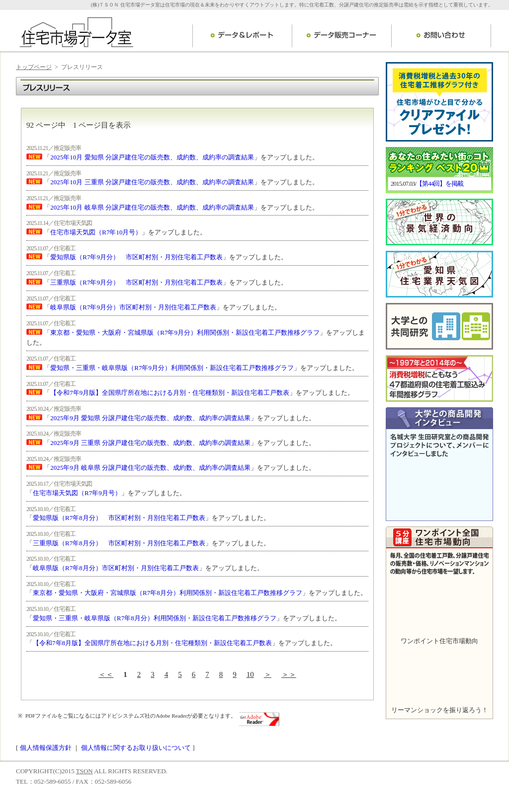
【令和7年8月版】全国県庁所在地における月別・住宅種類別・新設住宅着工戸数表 (152, 643)
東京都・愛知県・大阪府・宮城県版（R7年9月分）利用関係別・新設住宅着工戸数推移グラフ (185, 332)
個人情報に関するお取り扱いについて (136, 748)
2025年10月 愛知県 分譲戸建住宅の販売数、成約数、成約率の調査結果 (152, 157)
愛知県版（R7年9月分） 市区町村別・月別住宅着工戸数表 (136, 257)
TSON (85, 771)
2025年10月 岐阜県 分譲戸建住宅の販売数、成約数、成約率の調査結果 (152, 207)
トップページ (34, 67)
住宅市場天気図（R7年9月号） (77, 493)
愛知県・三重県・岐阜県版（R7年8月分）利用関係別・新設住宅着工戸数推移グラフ (155, 618)
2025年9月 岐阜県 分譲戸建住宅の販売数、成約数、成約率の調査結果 (150, 468)
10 (250, 674)
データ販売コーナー (341, 36)
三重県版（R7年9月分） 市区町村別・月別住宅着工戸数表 (136, 282)
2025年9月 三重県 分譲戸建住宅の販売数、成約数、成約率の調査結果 (150, 443)
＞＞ (289, 674)
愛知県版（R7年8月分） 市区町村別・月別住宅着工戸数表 (119, 518)
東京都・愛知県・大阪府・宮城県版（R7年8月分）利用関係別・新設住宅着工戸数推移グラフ (168, 593)
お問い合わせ (441, 36)
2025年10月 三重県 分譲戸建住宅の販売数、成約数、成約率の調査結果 (152, 182)
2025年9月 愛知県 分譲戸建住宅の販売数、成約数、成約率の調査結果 (150, 418)
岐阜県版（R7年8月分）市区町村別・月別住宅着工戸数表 (116, 568)
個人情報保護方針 (46, 748)
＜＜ (106, 674)
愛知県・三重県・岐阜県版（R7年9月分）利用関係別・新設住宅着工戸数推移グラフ (172, 368)
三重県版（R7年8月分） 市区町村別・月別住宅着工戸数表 (119, 543)
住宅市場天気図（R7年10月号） (96, 232)
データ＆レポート (242, 36)
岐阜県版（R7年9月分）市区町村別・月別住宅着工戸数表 (133, 307)
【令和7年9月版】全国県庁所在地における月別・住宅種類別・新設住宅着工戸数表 (170, 393)
